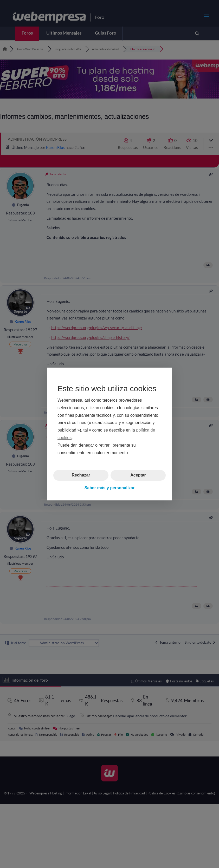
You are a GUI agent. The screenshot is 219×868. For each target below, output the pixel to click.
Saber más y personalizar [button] (110, 488)
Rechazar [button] (81, 475)
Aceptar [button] (138, 475)
